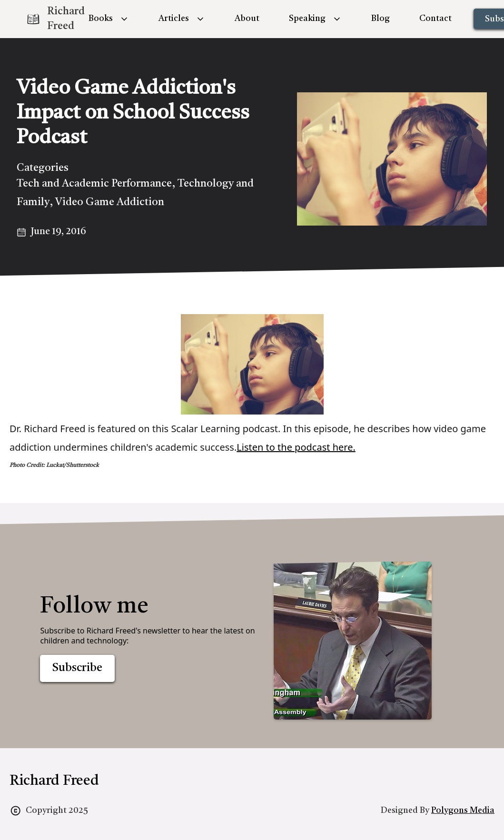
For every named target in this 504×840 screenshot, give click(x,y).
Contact (435, 19)
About (247, 19)
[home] (48, 19)
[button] (109, 19)
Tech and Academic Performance (94, 184)
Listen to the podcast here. (296, 447)
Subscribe (77, 668)
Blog (380, 19)
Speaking (307, 19)
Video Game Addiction (110, 202)
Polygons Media (463, 810)
